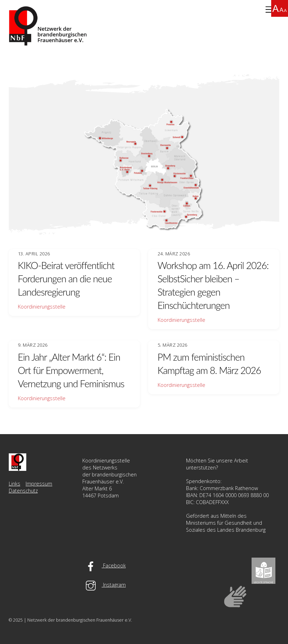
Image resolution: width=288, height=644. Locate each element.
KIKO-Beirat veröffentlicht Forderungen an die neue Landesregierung (66, 279)
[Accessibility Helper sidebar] (280, 8)
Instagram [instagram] (104, 585)
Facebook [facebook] (104, 565)
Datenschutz (23, 491)
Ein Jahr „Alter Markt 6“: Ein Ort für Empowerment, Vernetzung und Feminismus (71, 370)
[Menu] (269, 9)
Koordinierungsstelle (42, 307)
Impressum (39, 484)
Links (15, 484)
